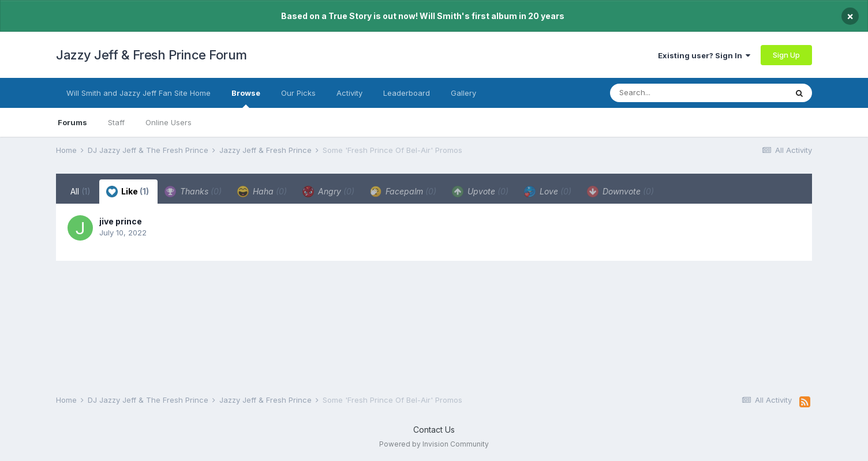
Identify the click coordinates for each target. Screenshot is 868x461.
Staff (116, 122)
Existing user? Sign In (704, 55)
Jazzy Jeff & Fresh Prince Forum (151, 55)
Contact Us (434, 430)
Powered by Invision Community (434, 444)
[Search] (675, 93)
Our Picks (298, 93)
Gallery (463, 93)
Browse (246, 98)
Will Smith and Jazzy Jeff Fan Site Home (139, 93)
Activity (349, 93)
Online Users (169, 122)
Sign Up (786, 55)
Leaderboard (407, 93)
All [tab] (81, 191)
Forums (72, 122)
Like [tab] (128, 192)
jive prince (121, 221)
